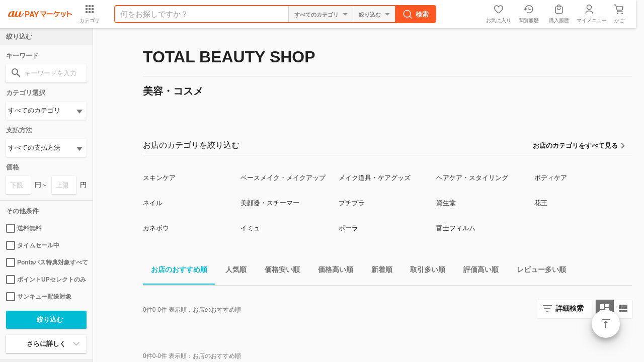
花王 (541, 203)
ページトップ (606, 324)
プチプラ (352, 203)
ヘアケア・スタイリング (472, 178)
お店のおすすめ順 (175, 271)
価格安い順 (278, 271)
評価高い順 (477, 271)
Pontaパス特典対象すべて (46, 262)
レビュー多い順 (537, 271)
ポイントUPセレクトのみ (46, 280)
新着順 (378, 271)
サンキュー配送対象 (39, 297)
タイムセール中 (33, 245)
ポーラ (348, 228)
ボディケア (551, 178)
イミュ (250, 228)
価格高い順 (332, 271)
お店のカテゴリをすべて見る (575, 146)
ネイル (153, 203)
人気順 (232, 271)
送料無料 (24, 228)
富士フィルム (456, 228)
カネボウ (156, 228)
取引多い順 (424, 271)
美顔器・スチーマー (270, 203)
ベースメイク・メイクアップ (283, 178)
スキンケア (159, 178)
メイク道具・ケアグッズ (375, 178)
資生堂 (446, 203)
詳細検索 (570, 308)
